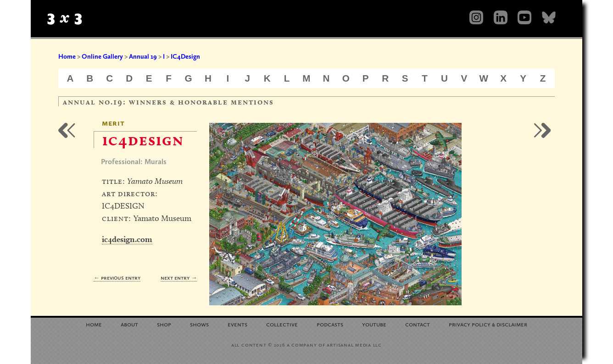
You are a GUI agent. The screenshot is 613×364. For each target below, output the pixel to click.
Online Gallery (102, 56)
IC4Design (185, 56)
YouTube (374, 324)
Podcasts (330, 324)
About (129, 324)
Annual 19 (143, 56)
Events (237, 324)
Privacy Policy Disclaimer (488, 324)
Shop (164, 324)
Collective (282, 324)
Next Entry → (179, 278)
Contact (418, 324)
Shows (199, 324)
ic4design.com (127, 239)
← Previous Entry (117, 278)
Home (67, 56)
